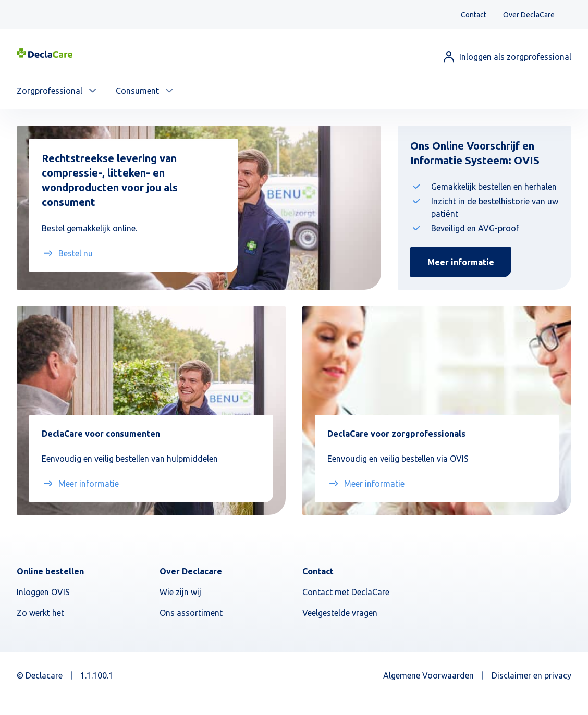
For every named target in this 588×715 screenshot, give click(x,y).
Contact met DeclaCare (346, 592)
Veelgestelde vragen (340, 613)
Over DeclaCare (529, 15)
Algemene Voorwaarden (428, 675)
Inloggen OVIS (43, 592)
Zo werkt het (40, 613)
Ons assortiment (191, 613)
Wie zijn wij (180, 592)
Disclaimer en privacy (531, 675)
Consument (137, 91)
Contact (474, 15)
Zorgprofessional (50, 91)
